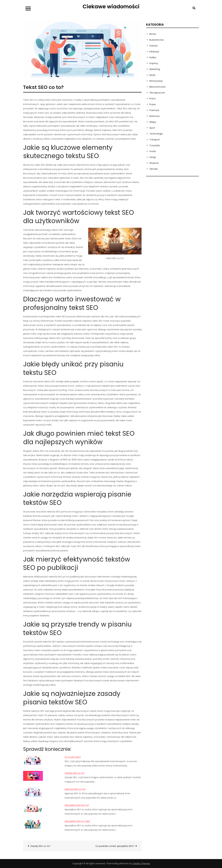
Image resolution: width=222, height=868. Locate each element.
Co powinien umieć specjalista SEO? (115, 846)
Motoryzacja (156, 81)
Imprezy (154, 63)
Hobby (153, 57)
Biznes (153, 34)
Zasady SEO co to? (75, 773)
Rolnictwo (155, 116)
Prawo (153, 104)
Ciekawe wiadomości (111, 6)
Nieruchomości (157, 87)
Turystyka (155, 145)
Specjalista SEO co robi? (77, 821)
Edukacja (154, 52)
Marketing (155, 69)
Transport (155, 140)
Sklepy (153, 122)
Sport (152, 128)
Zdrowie (154, 169)
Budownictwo (157, 40)
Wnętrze (154, 163)
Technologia (156, 134)
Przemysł (154, 110)
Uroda (153, 151)
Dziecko (154, 46)
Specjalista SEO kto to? (77, 805)
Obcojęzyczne (157, 93)
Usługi (153, 157)
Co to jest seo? (73, 757)
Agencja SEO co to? (75, 789)
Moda (152, 75)
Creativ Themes (141, 864)
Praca (152, 99)
